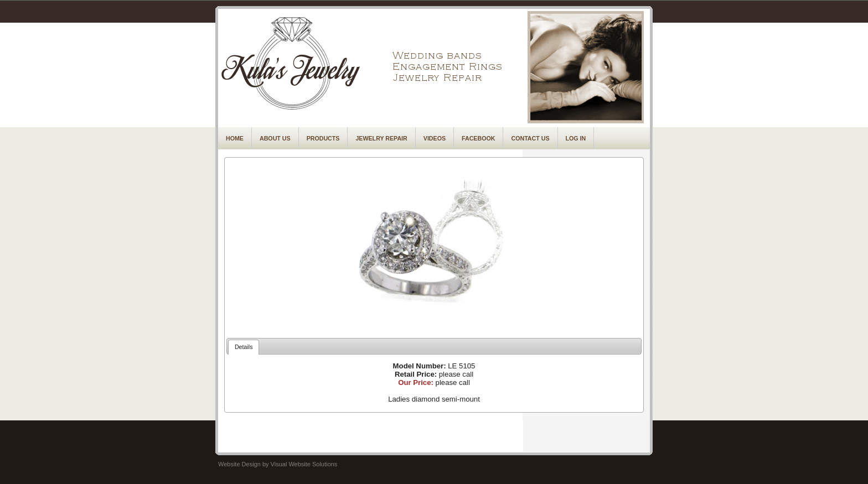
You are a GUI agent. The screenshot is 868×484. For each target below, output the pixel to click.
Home (235, 138)
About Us (275, 138)
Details (244, 347)
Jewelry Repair (381, 138)
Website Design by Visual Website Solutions (278, 464)
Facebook (478, 138)
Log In (576, 138)
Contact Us (530, 138)
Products (323, 138)
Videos (435, 138)
